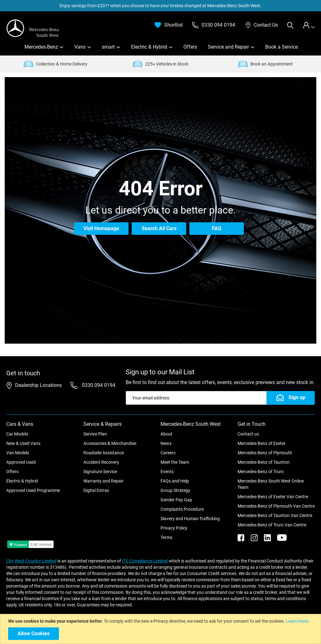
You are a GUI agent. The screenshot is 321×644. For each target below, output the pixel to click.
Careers (168, 453)
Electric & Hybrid (149, 47)
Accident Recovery (101, 462)
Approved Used (21, 462)
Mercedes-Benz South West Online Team (271, 484)
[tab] (309, 25)
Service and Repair (228, 47)
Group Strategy (175, 490)
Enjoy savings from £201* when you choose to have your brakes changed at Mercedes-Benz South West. (160, 6)
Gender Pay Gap (176, 500)
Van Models (18, 453)
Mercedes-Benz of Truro (261, 472)
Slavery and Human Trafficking (190, 519)
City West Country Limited (31, 561)
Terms (166, 537)
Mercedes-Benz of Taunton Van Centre (275, 515)
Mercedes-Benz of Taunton (264, 462)
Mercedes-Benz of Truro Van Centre (272, 525)
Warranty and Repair (103, 481)
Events (167, 472)
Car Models (17, 434)
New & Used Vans (23, 443)
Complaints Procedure (182, 509)
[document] (161, 629)
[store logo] (33, 28)
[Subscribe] (291, 398)
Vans (80, 47)
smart (108, 47)
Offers (190, 47)
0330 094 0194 (98, 385)
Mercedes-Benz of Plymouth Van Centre (276, 506)
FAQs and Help (175, 481)
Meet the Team (175, 462)
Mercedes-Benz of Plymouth (265, 453)
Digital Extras (96, 490)
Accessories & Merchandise (110, 443)
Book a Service (282, 47)
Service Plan (95, 434)
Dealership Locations (38, 385)
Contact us (248, 434)
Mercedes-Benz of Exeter (262, 443)
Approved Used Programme (33, 490)
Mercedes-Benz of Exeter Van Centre (273, 497)
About (166, 434)
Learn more (297, 621)
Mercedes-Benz (41, 47)
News (166, 443)
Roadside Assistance (104, 453)
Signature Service (100, 472)
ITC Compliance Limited (145, 561)
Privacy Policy (174, 528)
